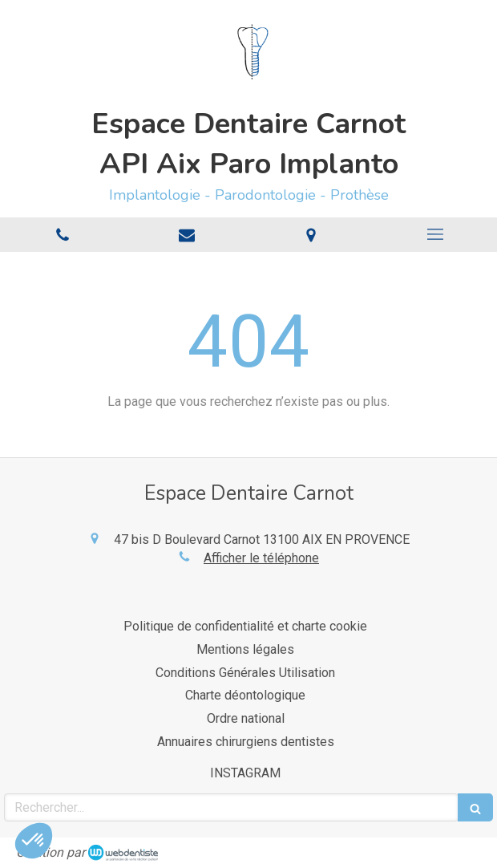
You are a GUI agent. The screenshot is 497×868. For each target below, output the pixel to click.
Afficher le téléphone (261, 558)
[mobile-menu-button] (435, 234)
